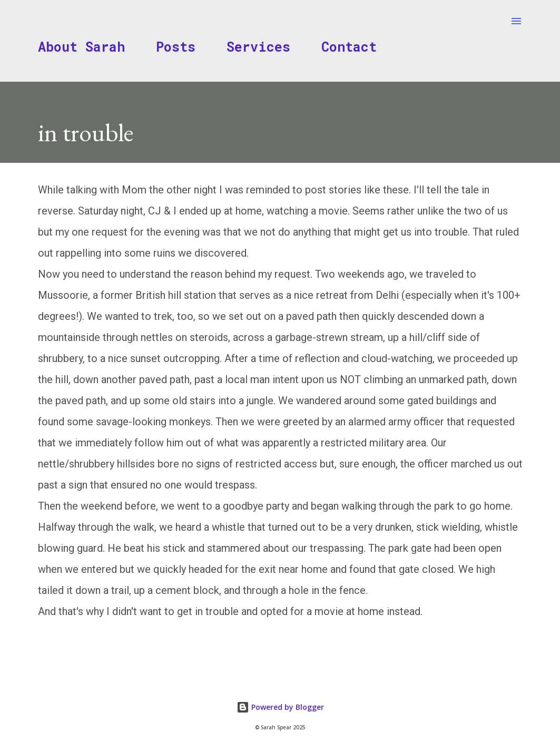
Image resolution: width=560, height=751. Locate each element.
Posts (176, 47)
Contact (349, 47)
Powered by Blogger (280, 707)
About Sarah (81, 47)
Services (258, 47)
